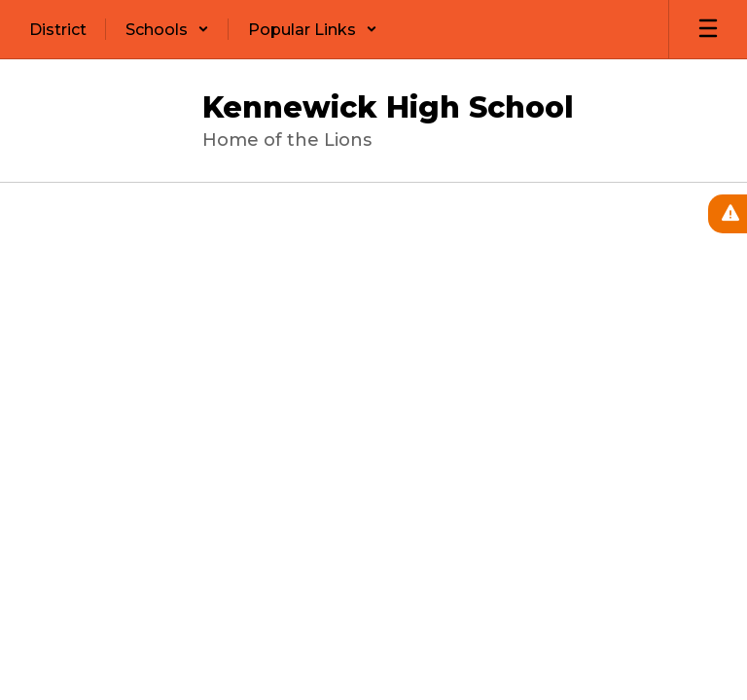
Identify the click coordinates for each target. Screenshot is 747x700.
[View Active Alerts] (728, 214)
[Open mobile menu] (708, 29)
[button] (167, 29)
